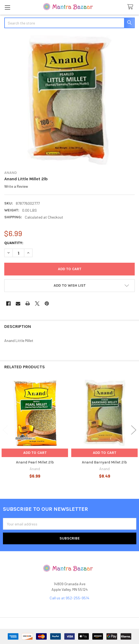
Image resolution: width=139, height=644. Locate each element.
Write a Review (16, 186)
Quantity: (14, 243)
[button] (69, 286)
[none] (69, 100)
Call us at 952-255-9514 (69, 598)
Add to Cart (35, 453)
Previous (5, 430)
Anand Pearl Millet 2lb (35, 462)
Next (134, 430)
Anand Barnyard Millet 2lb (104, 462)
